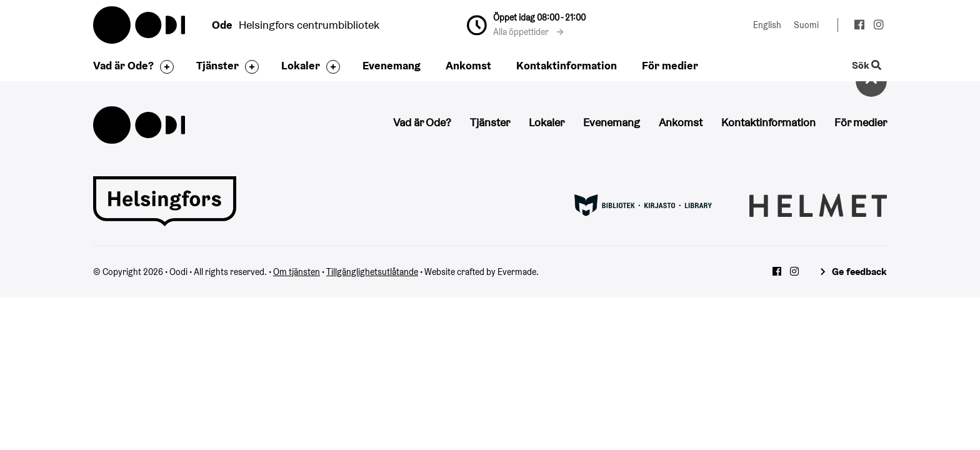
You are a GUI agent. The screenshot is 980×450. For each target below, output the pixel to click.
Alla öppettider (528, 32)
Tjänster (217, 65)
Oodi (140, 25)
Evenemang (392, 65)
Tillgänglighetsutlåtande (372, 272)
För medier (670, 65)
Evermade (517, 272)
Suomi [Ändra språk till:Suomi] (806, 25)
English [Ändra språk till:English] (767, 25)
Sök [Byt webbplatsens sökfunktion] (867, 66)
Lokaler (301, 65)
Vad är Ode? (123, 65)
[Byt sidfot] (164, 67)
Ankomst (468, 65)
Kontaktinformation (567, 65)
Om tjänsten (297, 272)
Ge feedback (859, 272)
